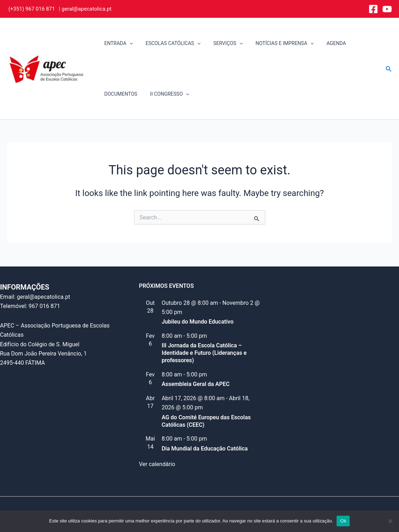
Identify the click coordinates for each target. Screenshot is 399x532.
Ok (343, 521)
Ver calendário (157, 464)
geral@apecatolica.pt (86, 9)
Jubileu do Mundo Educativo (198, 322)
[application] (128, 43)
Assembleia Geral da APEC (196, 384)
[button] (389, 69)
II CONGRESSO (165, 94)
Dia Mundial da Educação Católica (205, 449)
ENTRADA (117, 43)
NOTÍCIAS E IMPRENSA (275, 43)
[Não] (390, 521)
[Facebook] (373, 9)
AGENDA (324, 43)
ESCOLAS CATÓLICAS (169, 43)
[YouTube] (387, 9)
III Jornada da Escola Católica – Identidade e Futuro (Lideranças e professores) (204, 353)
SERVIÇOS (221, 43)
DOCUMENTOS (119, 94)
